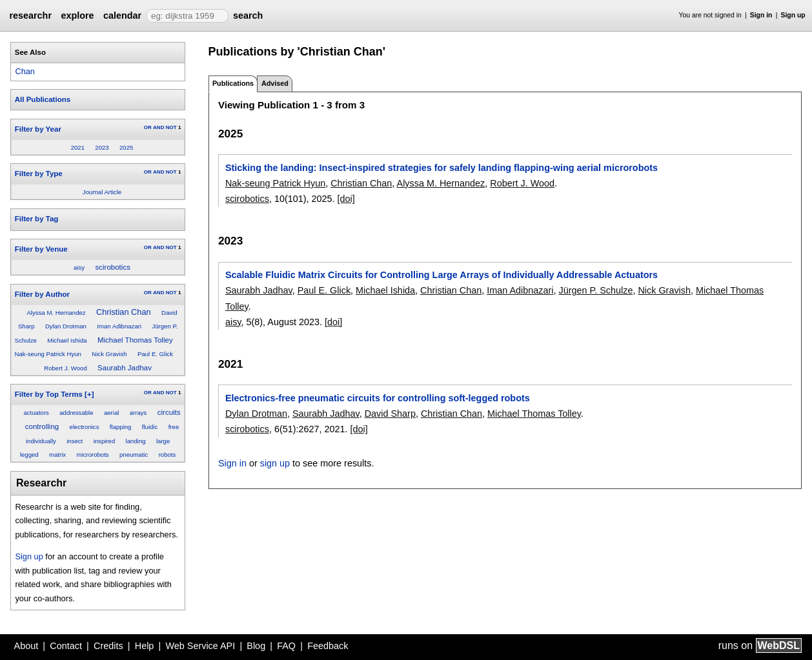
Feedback (328, 646)
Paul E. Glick (155, 354)
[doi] (346, 199)
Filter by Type (39, 174)
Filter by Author (42, 294)
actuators (36, 413)
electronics (85, 427)
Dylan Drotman (66, 326)
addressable (76, 413)
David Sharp (390, 414)
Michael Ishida (67, 340)
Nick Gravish (109, 354)
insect (75, 441)
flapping (121, 427)
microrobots (93, 455)
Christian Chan (124, 312)
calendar (122, 15)
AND (158, 127)
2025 (126, 147)
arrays (138, 413)
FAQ (286, 646)
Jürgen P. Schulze (595, 290)
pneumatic (134, 455)
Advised (275, 83)
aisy (79, 267)
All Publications (43, 99)
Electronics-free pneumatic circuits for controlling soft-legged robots (378, 398)
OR (148, 127)
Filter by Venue (41, 249)
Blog (256, 646)
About (26, 646)
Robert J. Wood (65, 368)
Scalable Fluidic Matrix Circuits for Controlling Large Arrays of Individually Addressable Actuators (442, 275)
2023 (102, 147)
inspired (105, 441)
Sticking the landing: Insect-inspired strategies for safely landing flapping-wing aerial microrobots (442, 168)
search (248, 15)
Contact (66, 646)
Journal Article (102, 192)
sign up (275, 463)
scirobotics (113, 267)
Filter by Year (38, 129)
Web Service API (200, 646)
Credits (108, 646)
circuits (169, 412)
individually (41, 441)
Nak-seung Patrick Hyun (47, 354)
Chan (25, 71)
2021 (78, 147)
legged (29, 455)
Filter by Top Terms (49, 394)
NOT (171, 127)
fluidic (150, 427)
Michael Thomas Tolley (135, 340)
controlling (42, 426)
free (174, 427)
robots (167, 455)
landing (136, 441)
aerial (111, 413)
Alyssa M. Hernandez (56, 313)
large (163, 441)
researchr (30, 15)
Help (145, 646)
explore (77, 15)
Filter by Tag (37, 219)
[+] (89, 394)
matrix (57, 455)
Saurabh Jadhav (125, 368)
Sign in (761, 15)
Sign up (793, 15)
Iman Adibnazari (119, 326)
